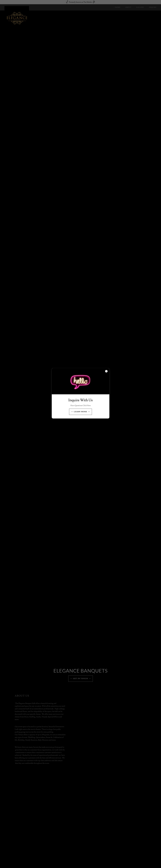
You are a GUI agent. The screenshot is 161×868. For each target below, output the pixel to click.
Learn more (80, 412)
